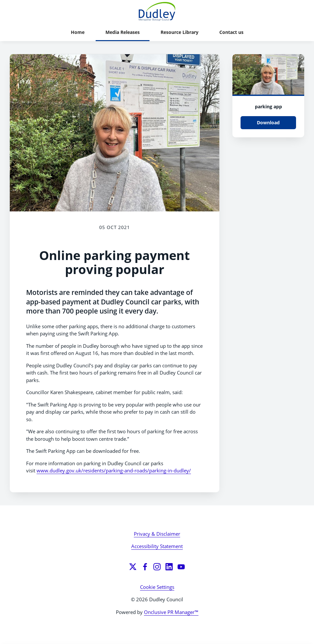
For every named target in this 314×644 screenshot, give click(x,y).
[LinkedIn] (169, 567)
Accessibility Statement (157, 546)
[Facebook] (145, 567)
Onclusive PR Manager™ (171, 612)
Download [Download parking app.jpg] (268, 123)
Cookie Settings (157, 587)
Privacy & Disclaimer (157, 534)
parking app (268, 107)
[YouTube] (181, 567)
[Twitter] (133, 567)
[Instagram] (157, 567)
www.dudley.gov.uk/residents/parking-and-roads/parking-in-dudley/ (114, 470)
